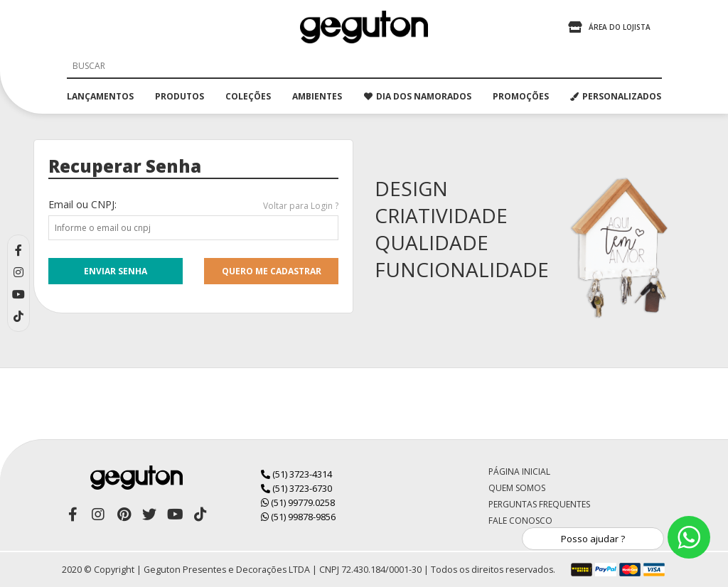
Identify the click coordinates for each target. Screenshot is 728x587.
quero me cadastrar (272, 271)
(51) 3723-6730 (296, 488)
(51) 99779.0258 (298, 502)
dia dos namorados (418, 96)
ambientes (317, 96)
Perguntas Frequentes (539, 504)
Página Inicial (519, 472)
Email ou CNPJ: (82, 204)
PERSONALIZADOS (616, 96)
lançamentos (100, 96)
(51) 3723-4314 (296, 474)
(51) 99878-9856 (298, 517)
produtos (180, 96)
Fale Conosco (520, 521)
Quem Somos (517, 488)
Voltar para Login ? (301, 206)
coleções (248, 96)
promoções (521, 96)
